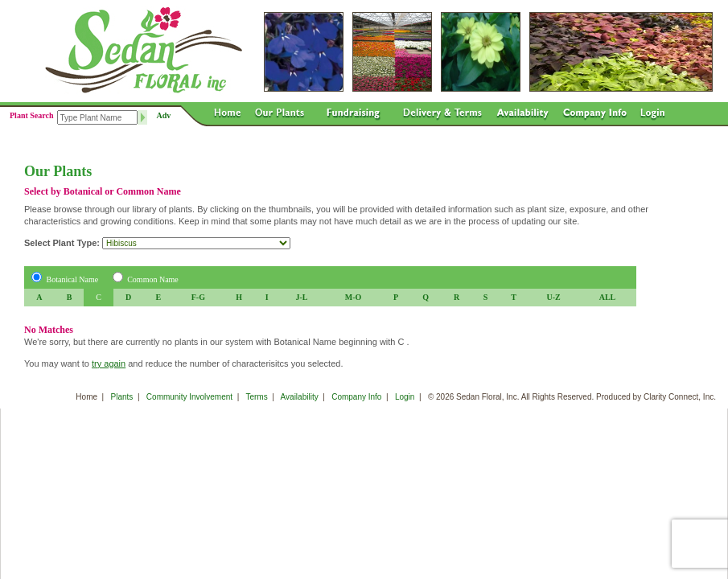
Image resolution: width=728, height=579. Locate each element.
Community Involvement (189, 397)
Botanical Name (73, 279)
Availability (300, 397)
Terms (256, 397)
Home (86, 397)
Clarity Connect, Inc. (680, 397)
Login (405, 397)
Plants (122, 397)
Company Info (356, 397)
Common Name (153, 279)
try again (109, 363)
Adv (164, 115)
